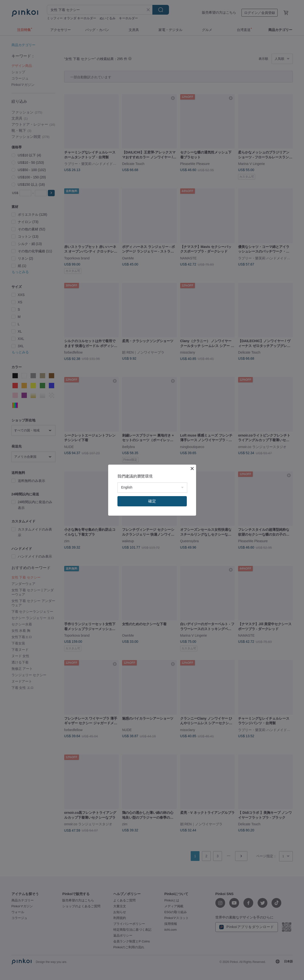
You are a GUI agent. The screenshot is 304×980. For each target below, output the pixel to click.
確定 (152, 501)
